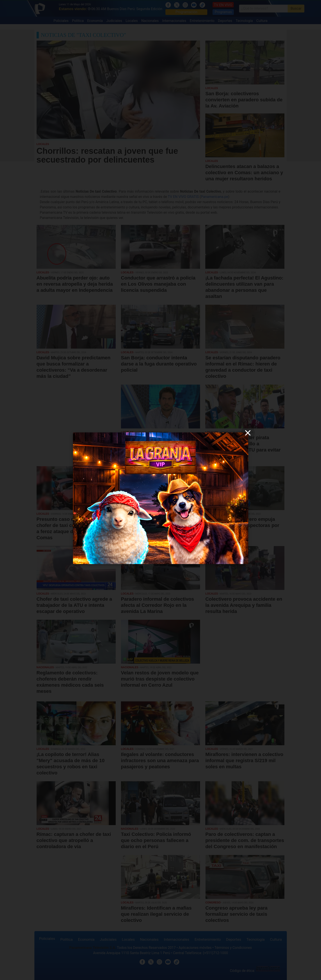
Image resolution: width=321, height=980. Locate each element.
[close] (248, 433)
